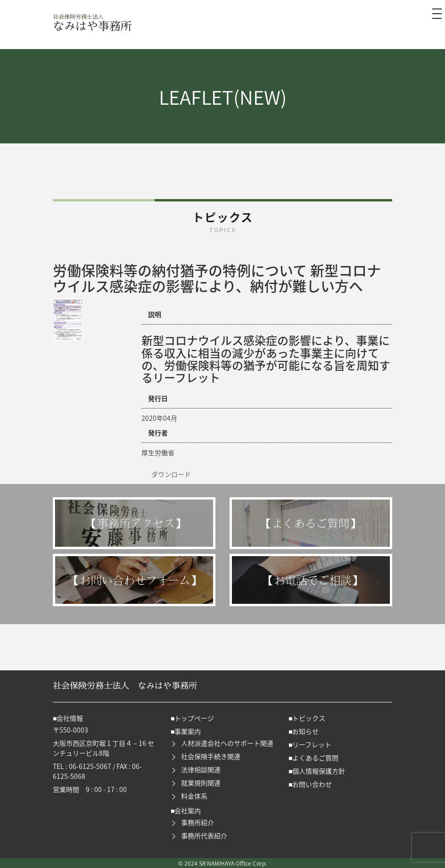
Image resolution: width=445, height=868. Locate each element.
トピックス (309, 718)
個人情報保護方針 (319, 771)
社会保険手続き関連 (211, 756)
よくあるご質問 (315, 758)
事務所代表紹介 (204, 835)
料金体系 (194, 796)
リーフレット (312, 744)
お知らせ (305, 731)
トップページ (194, 718)
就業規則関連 (201, 783)
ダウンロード (171, 474)
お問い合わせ (312, 784)
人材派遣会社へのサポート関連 (227, 743)
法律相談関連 (201, 769)
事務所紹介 (198, 822)
